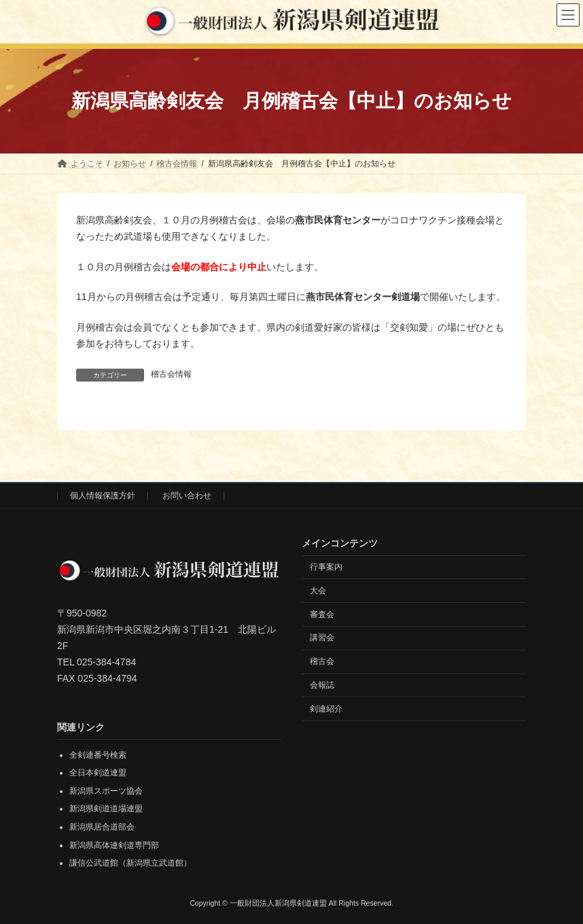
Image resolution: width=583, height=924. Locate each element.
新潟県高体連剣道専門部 (114, 845)
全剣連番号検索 (98, 754)
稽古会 (322, 661)
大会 (318, 590)
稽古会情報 (171, 374)
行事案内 (326, 567)
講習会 (322, 637)
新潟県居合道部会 (102, 827)
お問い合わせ (187, 496)
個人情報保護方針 (103, 496)
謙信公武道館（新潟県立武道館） (130, 863)
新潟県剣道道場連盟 (106, 809)
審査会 (322, 614)
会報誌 (322, 684)
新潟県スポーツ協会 (106, 790)
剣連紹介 (326, 708)
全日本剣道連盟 (98, 773)
